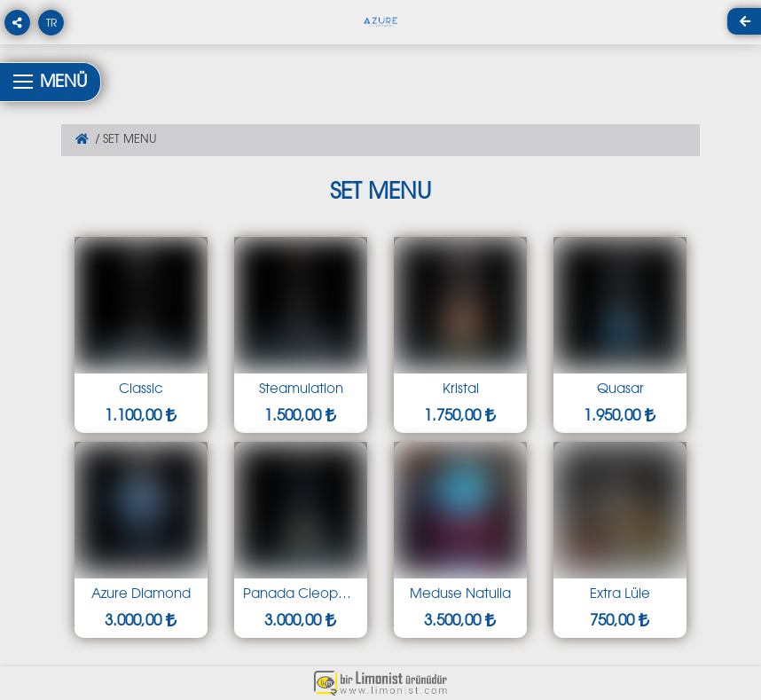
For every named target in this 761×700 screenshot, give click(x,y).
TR (51, 24)
